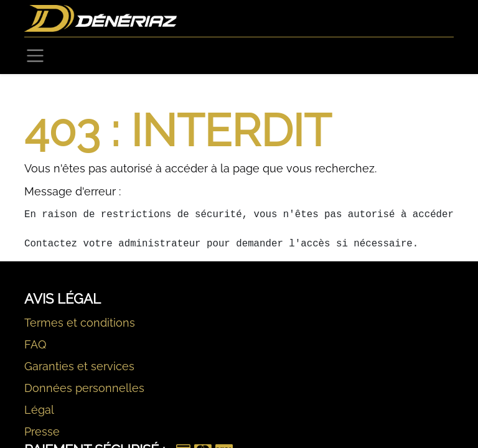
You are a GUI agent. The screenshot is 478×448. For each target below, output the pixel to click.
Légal (39, 410)
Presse (42, 432)
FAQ (35, 344)
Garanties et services (79, 366)
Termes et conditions (80, 323)
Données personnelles (84, 388)
